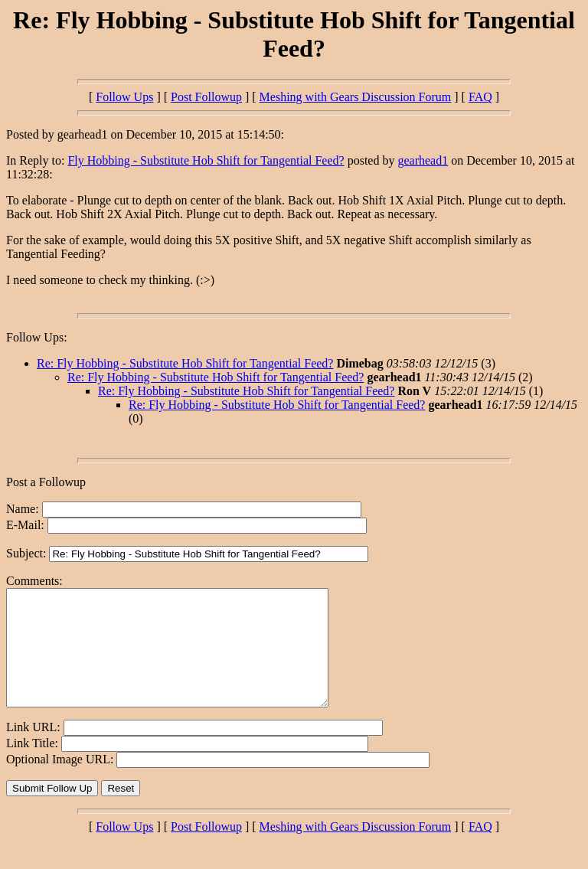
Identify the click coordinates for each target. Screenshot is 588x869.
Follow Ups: (37, 337)
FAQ (480, 97)
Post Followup (206, 97)
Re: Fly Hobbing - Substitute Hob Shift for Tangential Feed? (185, 363)
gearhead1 (423, 160)
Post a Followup (46, 482)
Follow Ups (124, 97)
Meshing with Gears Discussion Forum (356, 97)
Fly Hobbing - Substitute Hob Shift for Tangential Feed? (206, 160)
